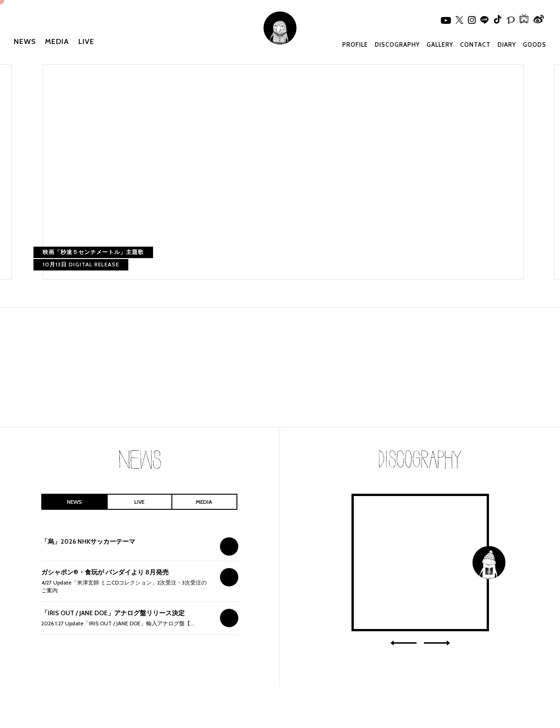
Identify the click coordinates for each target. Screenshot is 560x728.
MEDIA (57, 41)
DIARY (507, 44)
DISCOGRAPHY (397, 44)
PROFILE (355, 44)
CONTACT (475, 44)
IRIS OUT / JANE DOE (420, 563)
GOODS (535, 44)
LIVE (86, 41)
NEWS (25, 41)
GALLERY (440, 44)
